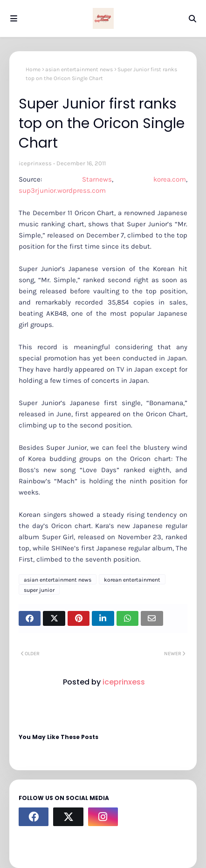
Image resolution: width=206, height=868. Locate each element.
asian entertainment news (79, 69)
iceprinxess (35, 163)
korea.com (170, 179)
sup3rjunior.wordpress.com (63, 190)
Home (33, 69)
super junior (39, 590)
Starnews (97, 179)
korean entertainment (132, 580)
